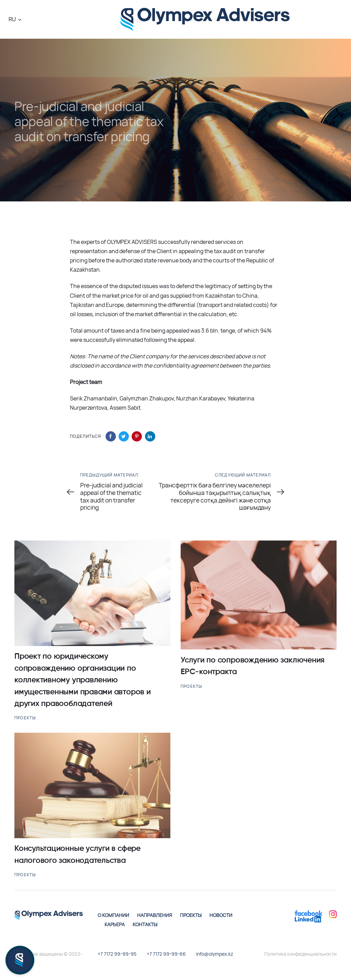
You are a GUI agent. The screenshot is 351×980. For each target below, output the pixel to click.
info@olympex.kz (215, 954)
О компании (113, 915)
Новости (221, 915)
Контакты (145, 924)
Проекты (25, 718)
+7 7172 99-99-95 (117, 954)
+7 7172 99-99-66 (166, 954)
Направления (155, 915)
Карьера (115, 924)
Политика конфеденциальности (300, 954)
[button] (15, 19)
